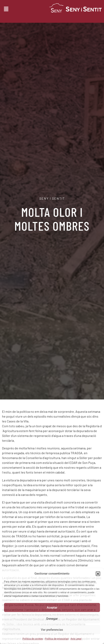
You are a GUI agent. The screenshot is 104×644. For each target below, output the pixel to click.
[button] (98, 574)
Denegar (52, 619)
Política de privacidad (57, 639)
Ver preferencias (52, 630)
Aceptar (52, 608)
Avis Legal (76, 639)
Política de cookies (33, 639)
